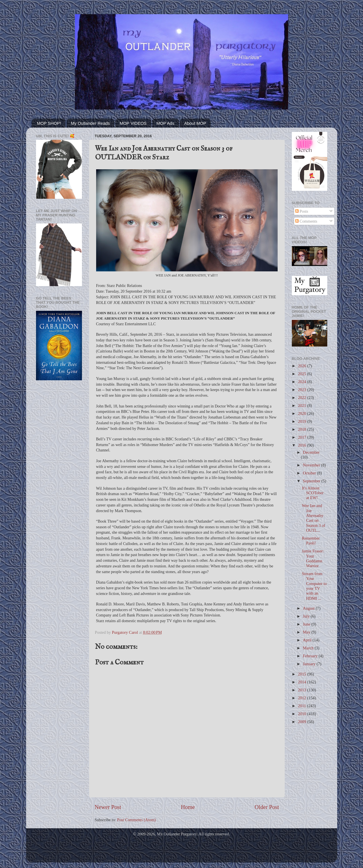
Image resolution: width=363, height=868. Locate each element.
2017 (303, 437)
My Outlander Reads (90, 123)
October (310, 473)
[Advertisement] (59, 475)
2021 (303, 406)
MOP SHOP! (49, 123)
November (312, 465)
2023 (303, 390)
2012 (303, 698)
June (307, 624)
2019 (303, 421)
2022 (303, 398)
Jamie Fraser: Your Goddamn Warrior (313, 558)
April (308, 640)
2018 (303, 429)
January (310, 664)
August (309, 608)
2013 (303, 690)
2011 (303, 706)
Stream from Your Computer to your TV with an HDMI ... (314, 586)
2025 (303, 374)
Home (188, 807)
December (311, 452)
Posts (302, 211)
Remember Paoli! (311, 541)
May (307, 632)
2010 (303, 714)
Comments (306, 221)
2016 (303, 445)
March (309, 648)
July (307, 616)
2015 (303, 674)
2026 (303, 366)
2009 (303, 722)
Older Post (267, 807)
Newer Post (108, 807)
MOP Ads (165, 123)
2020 (303, 413)
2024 (303, 382)
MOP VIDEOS (133, 123)
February (311, 656)
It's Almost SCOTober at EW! (313, 493)
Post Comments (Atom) (137, 820)
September (312, 481)
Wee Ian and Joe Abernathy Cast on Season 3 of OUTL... (313, 518)
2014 (303, 682)
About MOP (195, 123)
